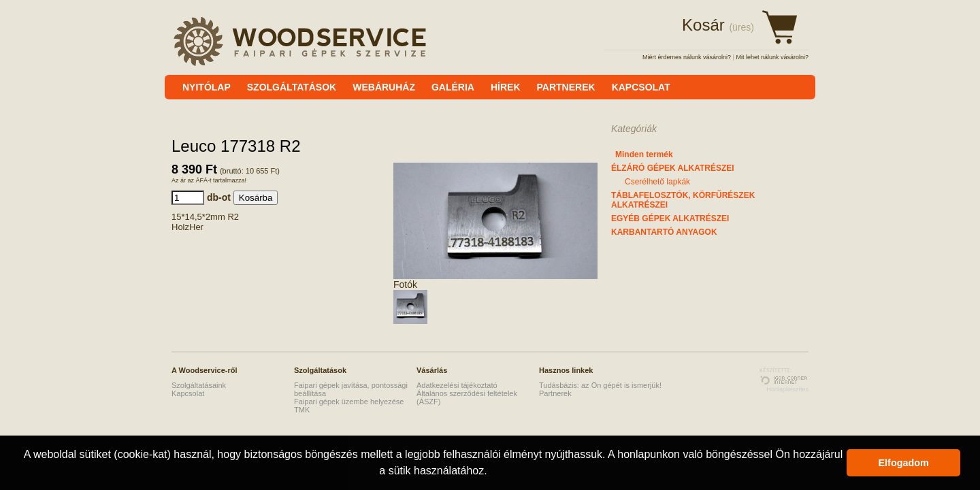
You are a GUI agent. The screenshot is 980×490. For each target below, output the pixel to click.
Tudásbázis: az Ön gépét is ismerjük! (600, 385)
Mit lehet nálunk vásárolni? (772, 57)
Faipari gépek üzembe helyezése (349, 402)
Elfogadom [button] (904, 463)
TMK (302, 410)
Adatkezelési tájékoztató (457, 385)
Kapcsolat (188, 393)
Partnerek (555, 393)
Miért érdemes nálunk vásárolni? (687, 57)
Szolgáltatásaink (199, 385)
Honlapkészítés (787, 389)
